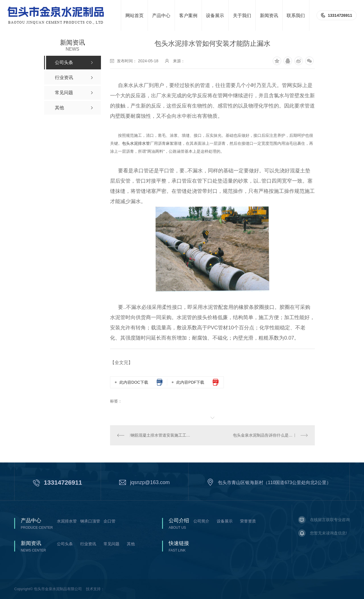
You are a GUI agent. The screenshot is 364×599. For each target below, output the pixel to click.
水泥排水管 (67, 521)
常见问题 (111, 544)
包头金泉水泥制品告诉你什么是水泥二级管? (270, 435)
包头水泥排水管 (136, 143)
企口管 (109, 521)
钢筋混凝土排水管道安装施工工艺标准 (161, 435)
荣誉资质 (248, 521)
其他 (131, 544)
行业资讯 (88, 544)
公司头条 (65, 544)
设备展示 (225, 521)
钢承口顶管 (90, 521)
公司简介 (201, 521)
